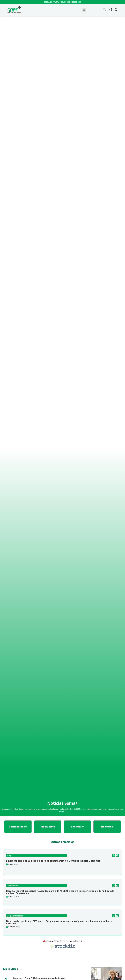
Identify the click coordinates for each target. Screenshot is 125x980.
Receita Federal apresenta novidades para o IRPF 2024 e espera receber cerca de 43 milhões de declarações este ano (60, 892)
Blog (9, 855)
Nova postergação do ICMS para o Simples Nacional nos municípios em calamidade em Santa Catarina (59, 922)
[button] (84, 10)
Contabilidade (13, 886)
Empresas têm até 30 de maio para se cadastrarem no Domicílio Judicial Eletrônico (53, 861)
